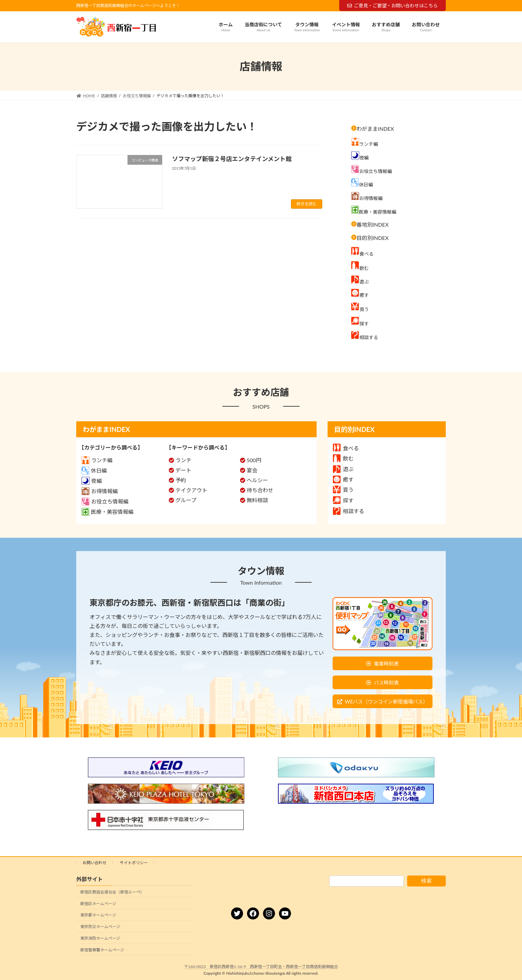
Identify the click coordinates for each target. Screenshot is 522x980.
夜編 (92, 481)
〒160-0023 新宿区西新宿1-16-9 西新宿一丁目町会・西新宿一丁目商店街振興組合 (261, 967)
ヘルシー (257, 480)
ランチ (183, 460)
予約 (181, 480)
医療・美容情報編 (108, 512)
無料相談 (257, 500)
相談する (349, 511)
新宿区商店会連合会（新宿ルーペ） (112, 892)
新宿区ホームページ (98, 904)
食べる (346, 448)
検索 (426, 881)
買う (343, 490)
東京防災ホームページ (100, 927)
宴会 (252, 470)
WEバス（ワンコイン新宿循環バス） (386, 701)
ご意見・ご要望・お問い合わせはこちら (392, 5)
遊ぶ (343, 469)
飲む (343, 458)
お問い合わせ (95, 863)
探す (343, 500)
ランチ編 (97, 460)
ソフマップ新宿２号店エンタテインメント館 (236, 159)
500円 (254, 460)
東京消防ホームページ (100, 938)
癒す (343, 479)
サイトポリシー (134, 863)
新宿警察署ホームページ (102, 950)
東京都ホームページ (98, 915)
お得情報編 (100, 491)
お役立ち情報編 (105, 501)
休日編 (94, 470)
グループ (186, 500)
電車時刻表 (386, 664)
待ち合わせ (260, 490)
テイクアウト (191, 490)
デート (183, 470)
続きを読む (307, 204)
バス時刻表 (386, 683)
